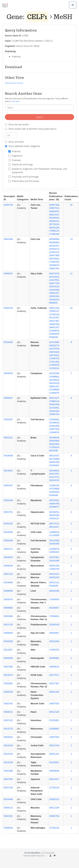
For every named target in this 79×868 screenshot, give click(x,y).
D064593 (8, 658)
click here (15, 101)
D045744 (8, 205)
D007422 (8, 720)
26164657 (54, 608)
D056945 (8, 633)
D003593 (8, 373)
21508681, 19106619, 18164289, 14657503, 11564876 (54, 426)
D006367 (8, 274)
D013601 (8, 471)
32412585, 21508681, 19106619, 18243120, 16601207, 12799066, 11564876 (54, 383)
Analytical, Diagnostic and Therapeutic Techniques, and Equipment (38, 171)
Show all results (14, 142)
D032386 (8, 771)
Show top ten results (17, 124)
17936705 (54, 650)
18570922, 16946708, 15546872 (54, 504)
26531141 (54, 754)
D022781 (8, 512)
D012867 (8, 650)
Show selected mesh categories (22, 146)
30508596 (54, 771)
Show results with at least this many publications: (31, 129)
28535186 (54, 591)
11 (71, 274)
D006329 (8, 692)
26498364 (54, 658)
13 (71, 239)
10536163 (54, 625)
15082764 (54, 816)
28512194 (54, 712)
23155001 (54, 720)
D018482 (8, 342)
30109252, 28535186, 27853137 (54, 515)
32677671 (54, 675)
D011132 (8, 625)
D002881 (8, 683)
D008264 (8, 828)
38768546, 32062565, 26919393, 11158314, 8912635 (54, 444)
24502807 (54, 633)
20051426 (54, 692)
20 (71, 205)
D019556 (8, 532)
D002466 (8, 540)
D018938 (8, 456)
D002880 (8, 616)
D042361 (8, 816)
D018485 (8, 582)
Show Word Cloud (14, 83)
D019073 (8, 675)
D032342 (8, 704)
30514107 (54, 779)
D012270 (8, 729)
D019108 (8, 762)
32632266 (54, 641)
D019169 (8, 745)
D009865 (8, 608)
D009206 (8, 566)
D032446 (8, 500)
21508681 (54, 729)
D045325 (8, 524)
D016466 (8, 799)
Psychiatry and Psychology (23, 177)
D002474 (8, 549)
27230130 (54, 788)
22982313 (54, 799)
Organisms (15, 156)
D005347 (8, 485)
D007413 (8, 574)
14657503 (54, 704)
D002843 (8, 737)
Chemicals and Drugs (21, 164)
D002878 (8, 599)
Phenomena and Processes (24, 181)
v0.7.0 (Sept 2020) (48, 853)
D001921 (8, 438)
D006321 (8, 712)
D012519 (8, 754)
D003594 (8, 557)
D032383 (8, 641)
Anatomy (15, 151)
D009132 (8, 808)
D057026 (8, 788)
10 (71, 308)
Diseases (15, 160)
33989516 (54, 667)
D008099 (8, 591)
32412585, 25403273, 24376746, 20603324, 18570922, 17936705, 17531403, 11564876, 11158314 (54, 355)
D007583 (8, 779)
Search (40, 117)
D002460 (8, 239)
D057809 (8, 667)
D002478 (8, 308)
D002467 (8, 419)
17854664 (54, 599)
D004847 (8, 398)
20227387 (54, 683)
